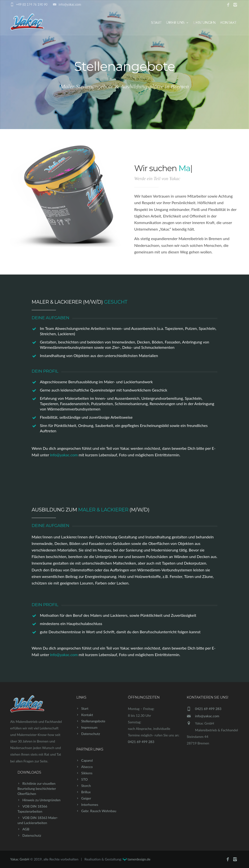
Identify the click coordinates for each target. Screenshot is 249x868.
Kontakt (228, 23)
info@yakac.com (70, 4)
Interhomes (90, 805)
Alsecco (87, 767)
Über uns (178, 23)
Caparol (87, 760)
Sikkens (87, 773)
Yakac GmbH (20, 859)
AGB (26, 829)
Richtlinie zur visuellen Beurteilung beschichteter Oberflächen (37, 789)
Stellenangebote (93, 721)
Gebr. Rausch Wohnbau (99, 811)
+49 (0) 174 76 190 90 (32, 4)
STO (84, 779)
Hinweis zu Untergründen (41, 800)
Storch (86, 786)
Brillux (86, 792)
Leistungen (205, 23)
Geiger (86, 798)
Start (156, 23)
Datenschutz (32, 835)
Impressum (89, 727)
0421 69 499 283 (141, 742)
